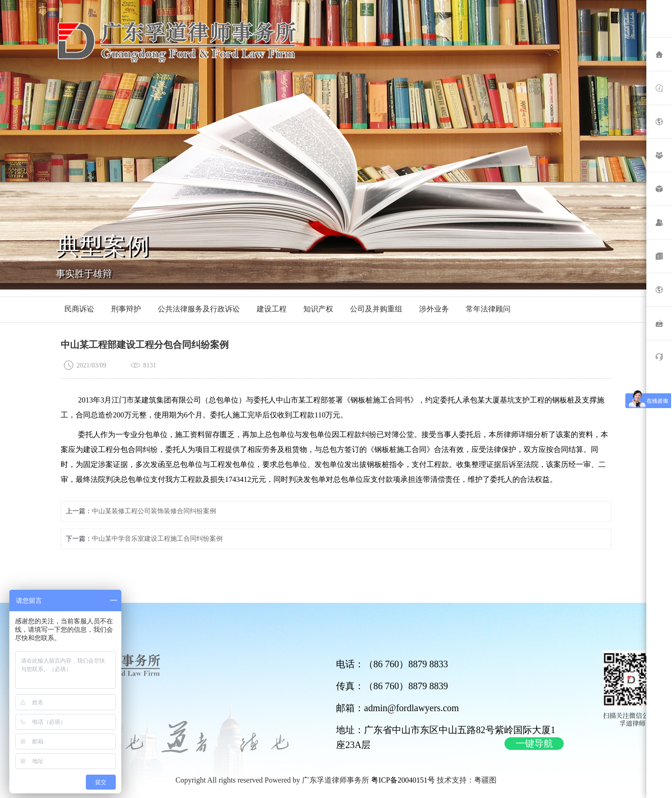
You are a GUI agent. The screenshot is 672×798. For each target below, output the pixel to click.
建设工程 (272, 309)
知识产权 (318, 309)
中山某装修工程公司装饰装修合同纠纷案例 (154, 511)
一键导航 (534, 743)
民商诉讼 (79, 309)
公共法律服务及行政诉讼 (199, 309)
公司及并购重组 (376, 309)
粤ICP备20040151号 (403, 780)
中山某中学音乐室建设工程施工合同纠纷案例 (157, 539)
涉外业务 (434, 309)
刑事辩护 (126, 309)
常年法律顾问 (488, 309)
